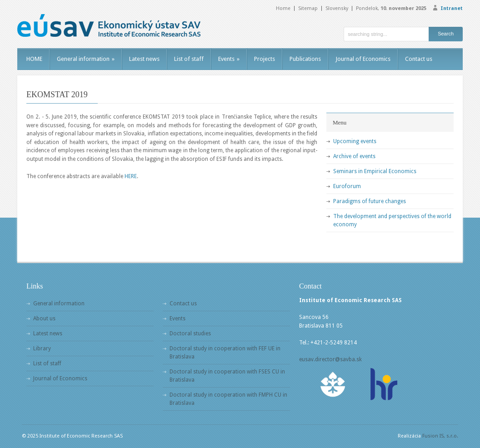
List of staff (189, 59)
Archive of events (354, 156)
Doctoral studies (190, 334)
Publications (305, 59)
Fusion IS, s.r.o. (440, 436)
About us (44, 319)
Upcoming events (355, 141)
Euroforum (347, 186)
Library (42, 348)
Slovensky (337, 8)
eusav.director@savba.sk (330, 359)
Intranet (452, 8)
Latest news (144, 59)
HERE (131, 176)
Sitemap (308, 8)
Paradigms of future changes (370, 201)
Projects (265, 59)
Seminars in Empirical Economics (375, 171)
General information (86, 59)
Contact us (419, 59)
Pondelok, (391, 8)
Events (229, 59)
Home (283, 8)
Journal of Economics (363, 59)
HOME (34, 59)
